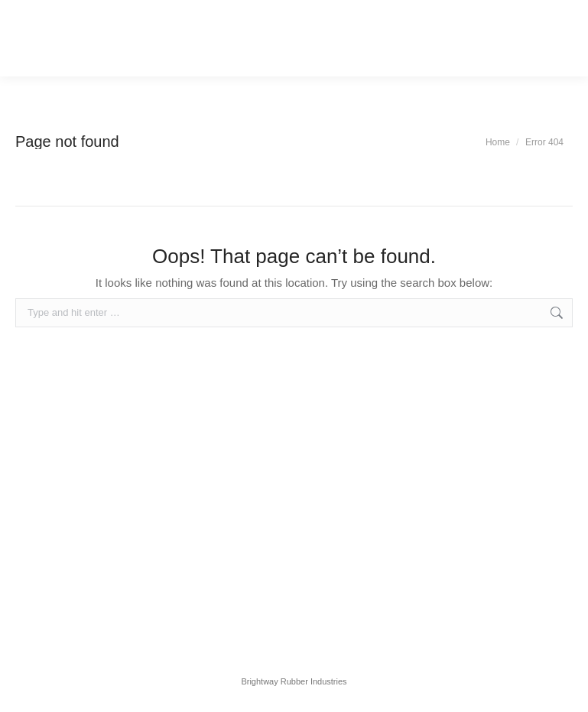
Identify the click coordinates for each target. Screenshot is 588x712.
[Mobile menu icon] (44, 38)
